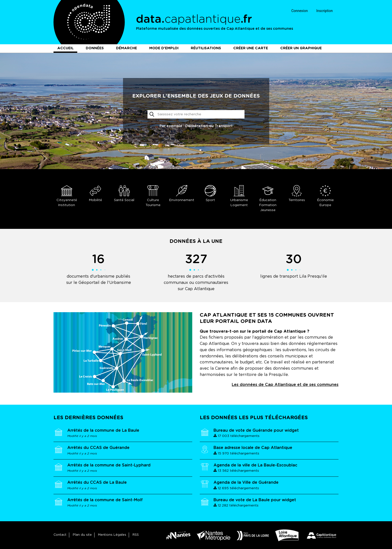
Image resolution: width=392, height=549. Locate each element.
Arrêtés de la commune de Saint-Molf (105, 500)
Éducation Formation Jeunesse (268, 198)
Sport (210, 193)
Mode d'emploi (164, 48)
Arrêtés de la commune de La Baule (103, 430)
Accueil (65, 48)
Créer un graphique (301, 48)
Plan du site (82, 535)
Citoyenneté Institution (67, 196)
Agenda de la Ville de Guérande (246, 482)
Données (95, 48)
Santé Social (124, 193)
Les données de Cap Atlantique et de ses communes (285, 385)
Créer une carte (251, 48)
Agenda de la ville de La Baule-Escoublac (255, 465)
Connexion (299, 11)
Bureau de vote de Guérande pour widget (256, 430)
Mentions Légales (112, 535)
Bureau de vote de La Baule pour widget (255, 500)
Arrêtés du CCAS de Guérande (98, 448)
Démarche (126, 48)
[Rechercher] (196, 114)
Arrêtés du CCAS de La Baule (97, 482)
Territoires (297, 193)
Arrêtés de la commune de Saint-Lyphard (109, 465)
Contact (60, 535)
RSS (136, 535)
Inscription (324, 11)
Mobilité (95, 193)
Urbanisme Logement (239, 196)
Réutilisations (206, 48)
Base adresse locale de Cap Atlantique (253, 448)
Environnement (182, 193)
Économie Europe (325, 196)
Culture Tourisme (153, 196)
